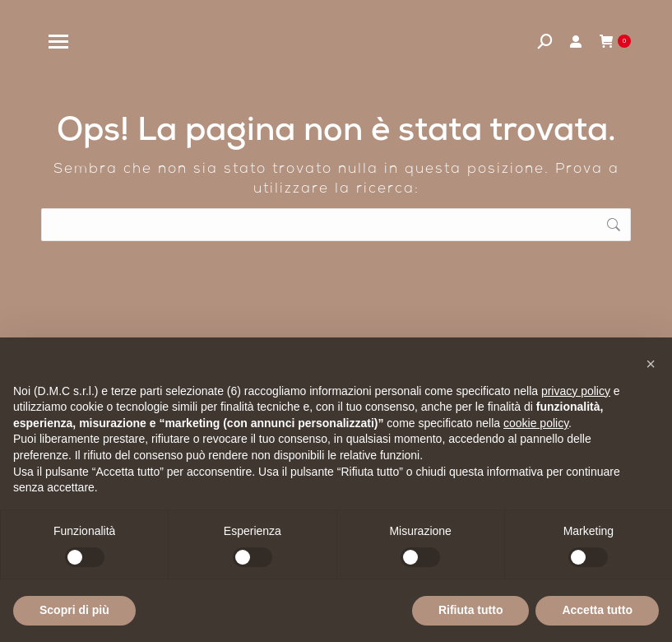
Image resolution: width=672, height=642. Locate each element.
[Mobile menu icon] (58, 42)
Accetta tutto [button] (597, 610)
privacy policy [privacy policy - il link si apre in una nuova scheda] (576, 391)
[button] (651, 364)
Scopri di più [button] (74, 610)
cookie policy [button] (536, 423)
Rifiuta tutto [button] (471, 610)
